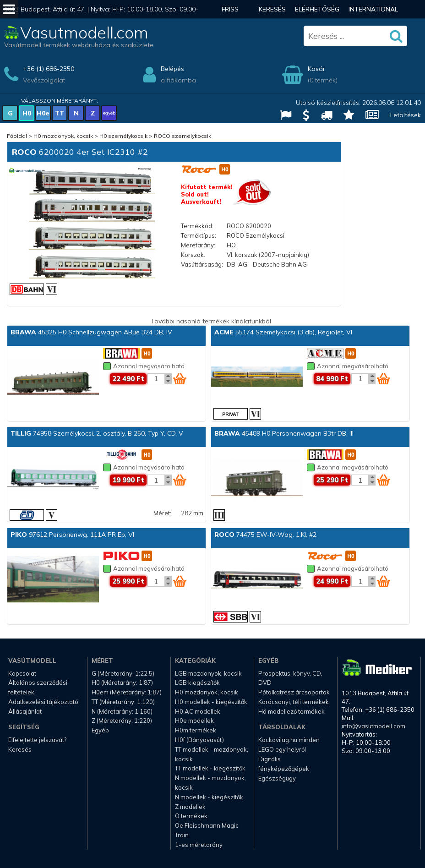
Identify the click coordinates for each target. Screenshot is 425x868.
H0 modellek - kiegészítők (211, 702)
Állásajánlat (25, 711)
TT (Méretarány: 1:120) (123, 702)
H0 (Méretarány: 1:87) (122, 682)
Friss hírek (230, 18)
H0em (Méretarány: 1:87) (127, 692)
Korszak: (193, 255)
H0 (27, 113)
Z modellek (190, 807)
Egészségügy (277, 778)
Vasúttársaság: (202, 264)
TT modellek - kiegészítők (210, 768)
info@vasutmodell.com (373, 726)
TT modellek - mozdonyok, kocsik (212, 754)
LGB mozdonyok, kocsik (208, 673)
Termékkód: (197, 226)
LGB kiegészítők (197, 682)
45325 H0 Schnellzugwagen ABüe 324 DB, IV (91, 332)
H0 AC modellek (198, 711)
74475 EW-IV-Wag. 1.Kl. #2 (265, 535)
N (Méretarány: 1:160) (122, 711)
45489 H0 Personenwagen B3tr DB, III (284, 433)
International (373, 9)
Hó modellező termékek (292, 711)
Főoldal (17, 136)
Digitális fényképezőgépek (284, 764)
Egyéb (100, 730)
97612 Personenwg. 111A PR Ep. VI (72, 535)
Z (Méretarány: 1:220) (122, 721)
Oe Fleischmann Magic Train (207, 830)
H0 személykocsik (123, 136)
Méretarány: (198, 245)
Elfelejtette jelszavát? (37, 740)
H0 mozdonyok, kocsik (63, 136)
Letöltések (406, 115)
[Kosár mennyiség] (156, 379)
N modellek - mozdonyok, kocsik (210, 783)
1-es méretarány (199, 845)
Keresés (272, 9)
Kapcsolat (22, 673)
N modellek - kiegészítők (209, 797)
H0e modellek (194, 721)
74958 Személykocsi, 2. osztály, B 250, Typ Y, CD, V (97, 433)
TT (60, 113)
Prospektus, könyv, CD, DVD (290, 678)
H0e (43, 113)
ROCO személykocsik (183, 136)
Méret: (162, 513)
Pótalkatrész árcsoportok (294, 692)
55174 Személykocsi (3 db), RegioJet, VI (283, 332)
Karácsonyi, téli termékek (294, 702)
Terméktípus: (199, 235)
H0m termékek (196, 730)
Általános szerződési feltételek (38, 687)
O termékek (191, 816)
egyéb (109, 113)
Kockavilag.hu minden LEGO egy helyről (289, 745)
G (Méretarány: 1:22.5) (123, 673)
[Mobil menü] (9, 9)
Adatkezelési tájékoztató (43, 702)
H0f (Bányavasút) (199, 740)
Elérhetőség (317, 9)
